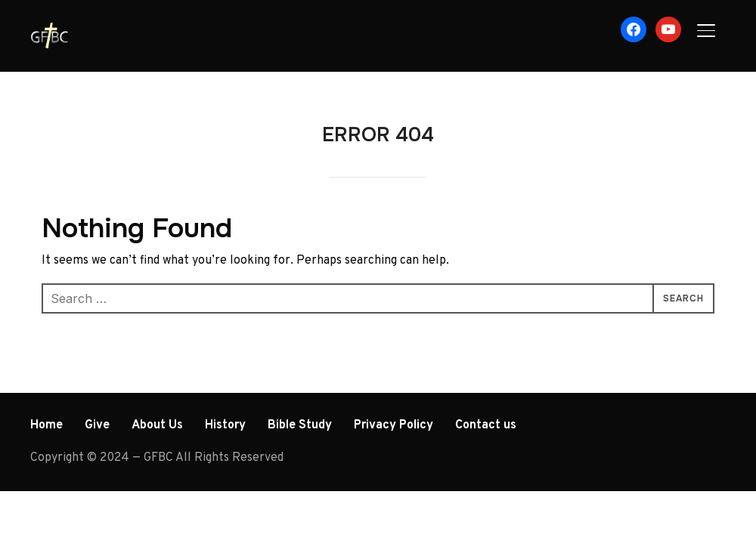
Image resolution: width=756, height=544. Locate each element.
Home (46, 425)
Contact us (486, 425)
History (225, 425)
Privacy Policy (393, 425)
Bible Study (300, 425)
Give (97, 425)
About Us (157, 425)
